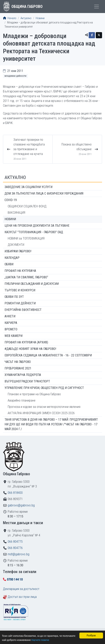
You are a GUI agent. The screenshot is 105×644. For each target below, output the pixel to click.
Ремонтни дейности (20, 303)
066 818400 (15, 493)
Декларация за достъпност (21, 589)
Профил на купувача (20, 271)
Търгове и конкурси (20, 290)
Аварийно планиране (22, 400)
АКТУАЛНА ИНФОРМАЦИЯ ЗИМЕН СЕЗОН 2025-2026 (41, 413)
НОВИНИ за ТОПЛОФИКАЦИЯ (26, 238)
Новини (40, 18)
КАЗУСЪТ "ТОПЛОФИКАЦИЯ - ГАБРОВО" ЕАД (34, 232)
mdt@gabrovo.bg (19, 554)
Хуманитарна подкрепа (23, 375)
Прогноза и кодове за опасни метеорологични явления (44, 407)
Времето (11, 329)
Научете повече (40, 640)
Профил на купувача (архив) (26, 342)
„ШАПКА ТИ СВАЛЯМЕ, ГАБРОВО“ (26, 277)
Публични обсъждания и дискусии (32, 284)
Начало (10, 18)
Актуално (26, 18)
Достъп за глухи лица (22, 597)
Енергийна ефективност (23, 310)
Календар (12, 258)
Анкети (10, 316)
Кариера (11, 323)
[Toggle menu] (97, 7)
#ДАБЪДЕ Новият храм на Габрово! (30, 349)
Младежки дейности (15, 76)
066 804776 (15, 548)
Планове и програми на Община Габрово (34, 394)
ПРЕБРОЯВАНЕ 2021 (18, 368)
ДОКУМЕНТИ (16, 245)
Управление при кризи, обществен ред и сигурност (44, 388)
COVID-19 (11, 200)
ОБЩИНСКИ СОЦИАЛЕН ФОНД (27, 206)
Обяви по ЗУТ (14, 297)
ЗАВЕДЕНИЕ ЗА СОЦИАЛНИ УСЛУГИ (28, 187)
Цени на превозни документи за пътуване (37, 226)
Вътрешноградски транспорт (27, 381)
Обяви (9, 264)
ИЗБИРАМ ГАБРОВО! (18, 251)
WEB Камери (13, 336)
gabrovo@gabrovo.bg (21, 505)
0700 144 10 (15, 579)
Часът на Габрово (18, 362)
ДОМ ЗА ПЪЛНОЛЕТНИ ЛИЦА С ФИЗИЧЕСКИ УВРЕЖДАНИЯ (44, 193)
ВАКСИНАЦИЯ (16, 213)
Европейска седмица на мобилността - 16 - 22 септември (48, 355)
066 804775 (15, 542)
